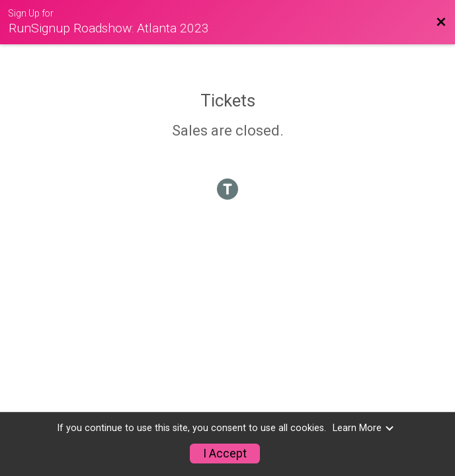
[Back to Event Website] (441, 22)
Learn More (364, 428)
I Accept (225, 454)
